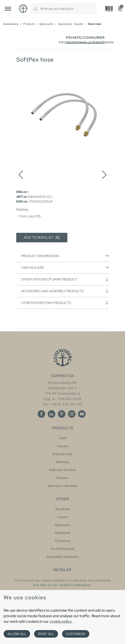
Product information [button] (65, 256)
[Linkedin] (52, 414)
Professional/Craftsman (86, 42)
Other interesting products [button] (65, 303)
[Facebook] (41, 414)
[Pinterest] (62, 414)
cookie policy (61, 621)
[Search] (35, 9)
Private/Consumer (85, 38)
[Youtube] (82, 414)
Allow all (17, 634)
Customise (76, 634)
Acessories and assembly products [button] (65, 291)
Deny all (46, 634)
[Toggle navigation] (8, 9)
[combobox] (69, 9)
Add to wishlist (42, 238)
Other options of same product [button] (65, 279)
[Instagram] (72, 414)
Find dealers (65, 268)
